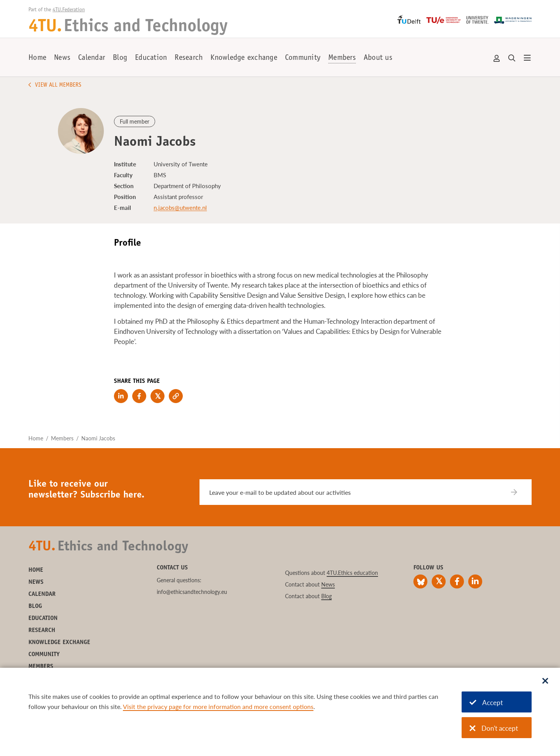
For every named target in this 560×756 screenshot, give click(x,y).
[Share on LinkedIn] (121, 396)
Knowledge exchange (244, 58)
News (62, 58)
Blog (120, 58)
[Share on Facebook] (139, 396)
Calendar (92, 58)
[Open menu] (527, 58)
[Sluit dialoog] (545, 681)
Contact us (172, 568)
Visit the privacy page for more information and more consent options (218, 706)
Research (189, 58)
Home (37, 58)
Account (497, 58)
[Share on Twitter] (157, 396)
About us (378, 58)
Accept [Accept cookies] (486, 703)
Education (151, 58)
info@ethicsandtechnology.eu (192, 592)
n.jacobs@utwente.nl (180, 208)
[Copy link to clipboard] (176, 396)
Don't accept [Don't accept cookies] (494, 728)
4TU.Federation (69, 10)
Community (303, 58)
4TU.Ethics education (352, 573)
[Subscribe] (519, 492)
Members (342, 58)
